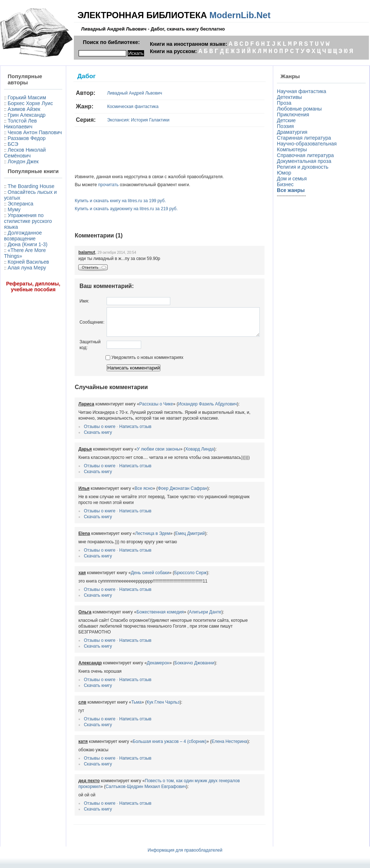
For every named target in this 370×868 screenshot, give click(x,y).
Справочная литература (307, 155)
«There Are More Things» (19, 294)
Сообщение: (75, 325)
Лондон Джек (23, 185)
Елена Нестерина (213, 741)
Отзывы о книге (83, 432)
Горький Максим (15, 100)
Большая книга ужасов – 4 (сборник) (153, 741)
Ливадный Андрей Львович (118, 93)
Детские (288, 120)
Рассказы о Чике (140, 409)
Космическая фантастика (116, 107)
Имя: (68, 301)
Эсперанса (21, 239)
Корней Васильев (15, 306)
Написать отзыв (119, 432)
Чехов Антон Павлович (21, 147)
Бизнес (287, 184)
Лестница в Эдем (136, 539)
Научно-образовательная (308, 144)
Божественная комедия (144, 617)
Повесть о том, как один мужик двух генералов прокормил (187, 780)
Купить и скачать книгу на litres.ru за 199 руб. (104, 201)
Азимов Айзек (24, 121)
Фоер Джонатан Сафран (166, 494)
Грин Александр (27, 127)
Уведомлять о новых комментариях (128, 363)
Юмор (285, 173)
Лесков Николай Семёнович (17, 173)
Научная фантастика (303, 91)
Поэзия (287, 126)
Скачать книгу (81, 438)
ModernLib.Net (240, 15)
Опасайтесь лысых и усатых (23, 230)
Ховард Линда (183, 455)
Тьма (120, 702)
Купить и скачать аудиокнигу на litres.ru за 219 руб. (110, 209)
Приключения (295, 115)
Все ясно (127, 494)
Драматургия (294, 132)
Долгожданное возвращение (23, 271)
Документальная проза (305, 161)
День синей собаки (133, 578)
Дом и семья (293, 179)
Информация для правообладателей (185, 850)
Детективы (291, 97)
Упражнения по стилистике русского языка (24, 256)
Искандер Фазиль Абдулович (191, 409)
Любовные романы (301, 109)
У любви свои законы (142, 455)
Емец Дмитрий (174, 539)
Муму (14, 245)
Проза (286, 103)
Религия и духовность (304, 167)
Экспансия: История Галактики (122, 120)
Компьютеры (293, 149)
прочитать (92, 185)
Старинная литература (305, 138)
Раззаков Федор (27, 156)
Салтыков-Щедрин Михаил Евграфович (104, 786)
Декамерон (142, 663)
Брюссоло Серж (174, 578)
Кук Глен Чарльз (146, 702)
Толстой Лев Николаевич (20, 135)
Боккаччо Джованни (178, 663)
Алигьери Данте (189, 617)
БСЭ (13, 161)
